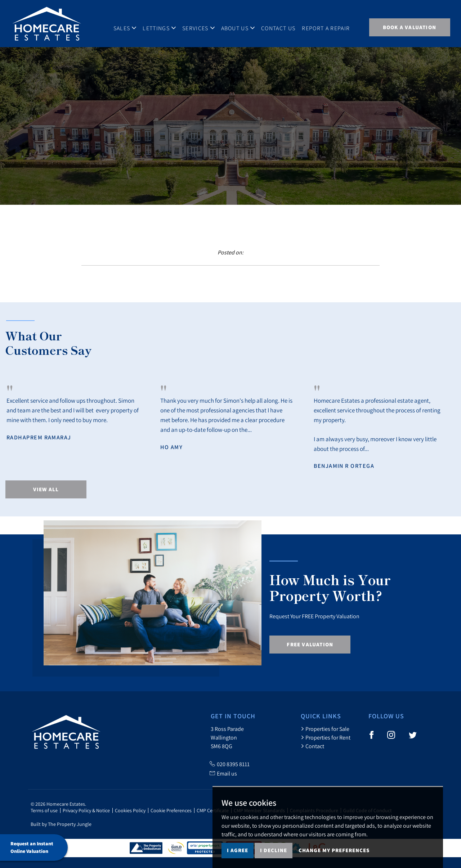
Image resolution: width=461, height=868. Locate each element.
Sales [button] (127, 27)
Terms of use (44, 810)
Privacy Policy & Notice (86, 810)
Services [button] (200, 27)
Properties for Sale (325, 729)
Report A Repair (328, 27)
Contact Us (280, 27)
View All (46, 489)
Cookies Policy (130, 810)
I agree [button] (238, 850)
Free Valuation (310, 644)
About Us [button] (240, 27)
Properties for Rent (326, 737)
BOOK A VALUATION (409, 27)
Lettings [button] (161, 27)
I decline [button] (274, 850)
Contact (312, 746)
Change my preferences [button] (334, 850)
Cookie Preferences (171, 810)
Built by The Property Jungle (61, 824)
